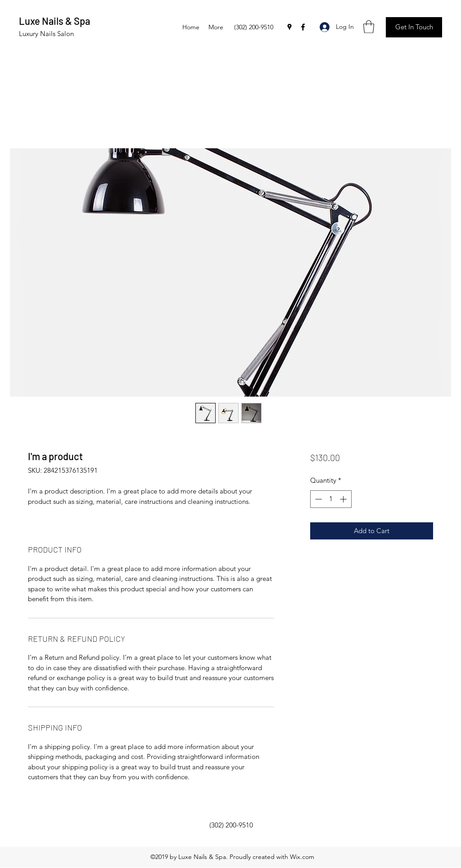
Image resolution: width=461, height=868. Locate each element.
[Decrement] (318, 499)
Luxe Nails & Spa (54, 21)
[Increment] (344, 499)
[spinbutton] (331, 499)
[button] (369, 27)
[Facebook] (303, 27)
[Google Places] (289, 27)
